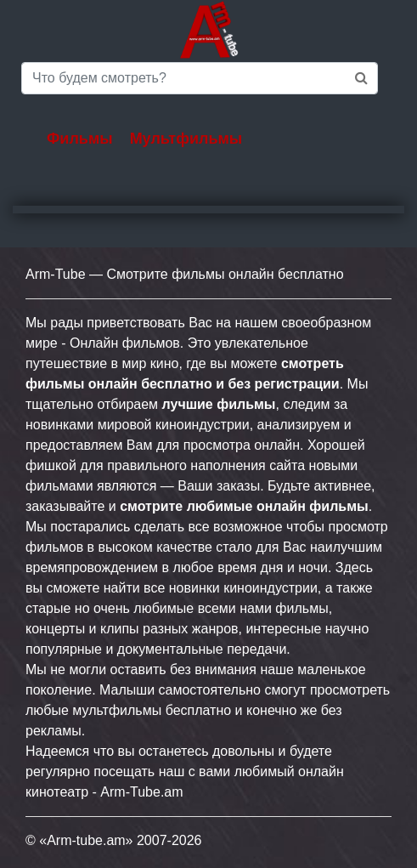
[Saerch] (200, 78)
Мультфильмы (186, 139)
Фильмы (80, 139)
